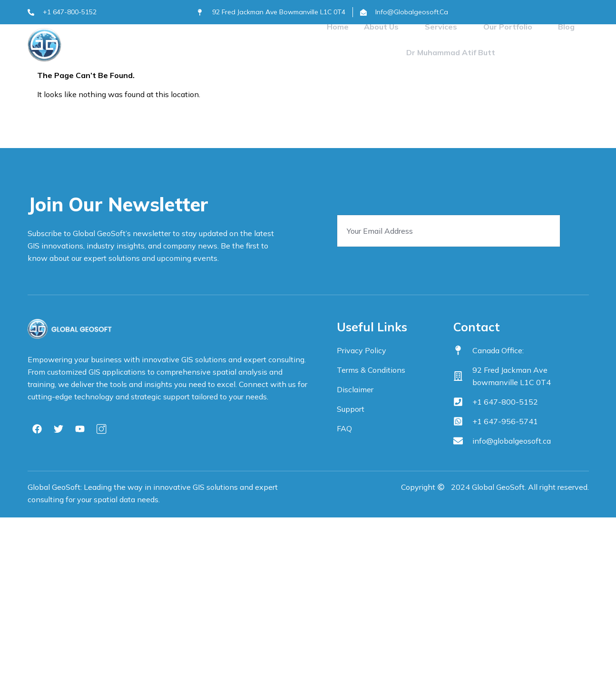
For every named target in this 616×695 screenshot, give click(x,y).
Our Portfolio (512, 28)
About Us (388, 28)
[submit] (578, 233)
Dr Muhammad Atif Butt (451, 54)
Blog (564, 28)
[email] (449, 231)
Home (340, 28)
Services (446, 28)
